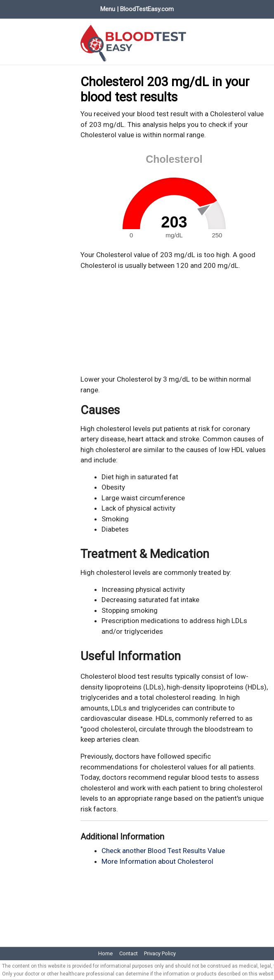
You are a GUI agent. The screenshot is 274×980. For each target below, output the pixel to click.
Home (105, 953)
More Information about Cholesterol (157, 861)
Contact (129, 953)
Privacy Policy (160, 953)
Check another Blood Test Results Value (163, 851)
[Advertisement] (174, 323)
